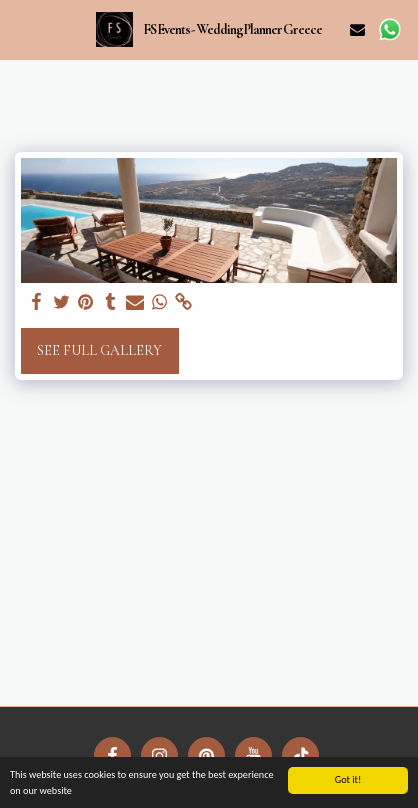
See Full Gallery (99, 350)
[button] (22, 29)
